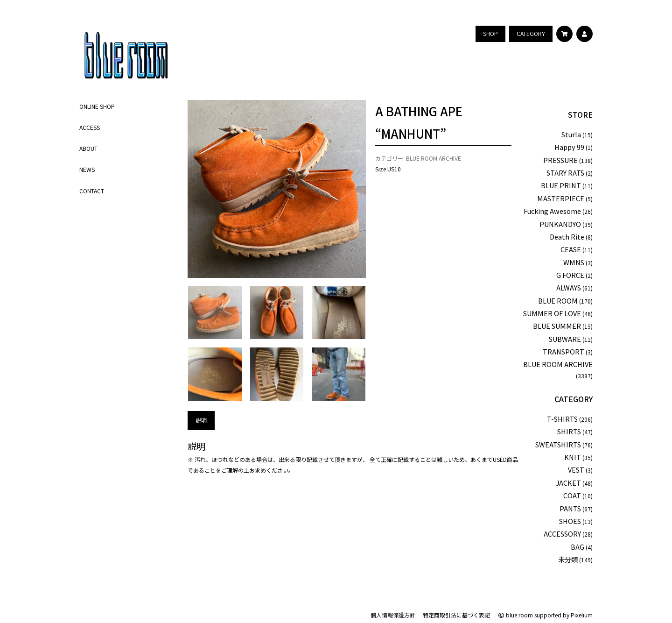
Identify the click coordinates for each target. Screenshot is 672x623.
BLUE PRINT (561, 185)
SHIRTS (569, 431)
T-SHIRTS (562, 419)
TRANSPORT (563, 351)
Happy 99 (569, 147)
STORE (580, 114)
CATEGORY (574, 399)
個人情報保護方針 (393, 615)
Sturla (571, 134)
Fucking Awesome (552, 211)
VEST (576, 470)
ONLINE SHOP (97, 106)
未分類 (568, 559)
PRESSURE (560, 160)
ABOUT (88, 148)
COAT (572, 495)
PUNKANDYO (560, 224)
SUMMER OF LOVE (552, 313)
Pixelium (582, 615)
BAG (577, 547)
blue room (515, 615)
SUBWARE (565, 339)
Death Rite (567, 237)
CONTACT (92, 191)
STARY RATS (565, 173)
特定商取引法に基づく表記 (456, 615)
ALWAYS (569, 287)
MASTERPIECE (561, 198)
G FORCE (570, 275)
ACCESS (90, 127)
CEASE (571, 249)
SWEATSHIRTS (558, 444)
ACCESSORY (562, 534)
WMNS (574, 262)
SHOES (570, 521)
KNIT (573, 457)
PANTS (570, 508)
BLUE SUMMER (557, 326)
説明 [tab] (201, 420)
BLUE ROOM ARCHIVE (434, 158)
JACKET (568, 483)
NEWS (87, 169)
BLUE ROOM (558, 301)
